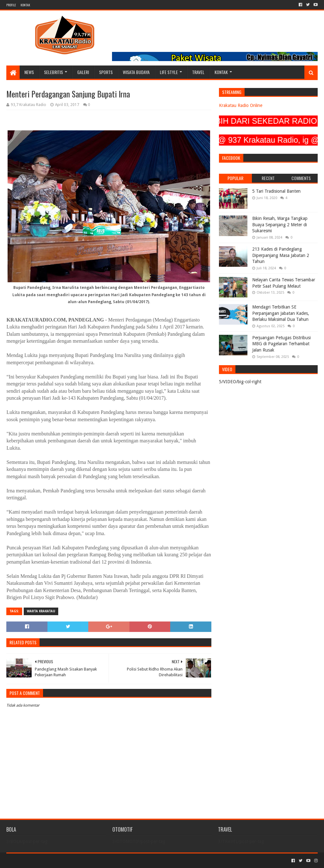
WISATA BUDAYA (136, 72)
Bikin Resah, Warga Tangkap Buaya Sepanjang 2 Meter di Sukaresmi (280, 225)
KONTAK (25, 5)
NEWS (29, 72)
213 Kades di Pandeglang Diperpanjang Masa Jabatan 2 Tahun (281, 255)
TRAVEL (198, 72)
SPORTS (106, 72)
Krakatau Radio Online (241, 105)
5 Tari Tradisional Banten (276, 191)
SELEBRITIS (53, 72)
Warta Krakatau (41, 611)
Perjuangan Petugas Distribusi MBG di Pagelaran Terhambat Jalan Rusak (281, 344)
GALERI (83, 72)
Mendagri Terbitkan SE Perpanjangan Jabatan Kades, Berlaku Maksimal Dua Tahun (281, 313)
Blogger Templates (78, 861)
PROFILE (11, 5)
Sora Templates (41, 861)
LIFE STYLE (169, 72)
